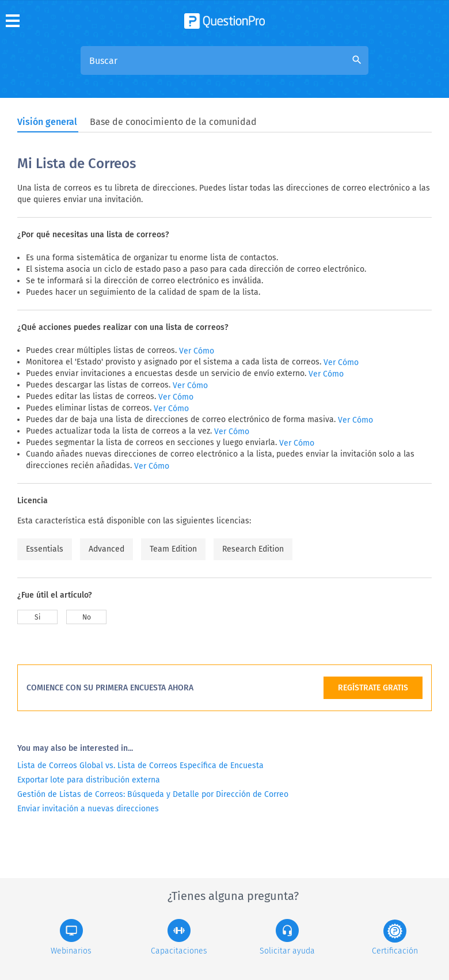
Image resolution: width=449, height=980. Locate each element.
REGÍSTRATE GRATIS (373, 688)
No (87, 617)
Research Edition (253, 549)
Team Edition (173, 549)
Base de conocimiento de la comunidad (173, 122)
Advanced (106, 549)
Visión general (47, 122)
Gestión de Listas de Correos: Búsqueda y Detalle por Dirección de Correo (153, 794)
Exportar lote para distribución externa (89, 780)
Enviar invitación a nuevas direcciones (88, 809)
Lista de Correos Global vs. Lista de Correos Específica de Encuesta (140, 766)
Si (37, 617)
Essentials (45, 549)
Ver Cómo (197, 351)
